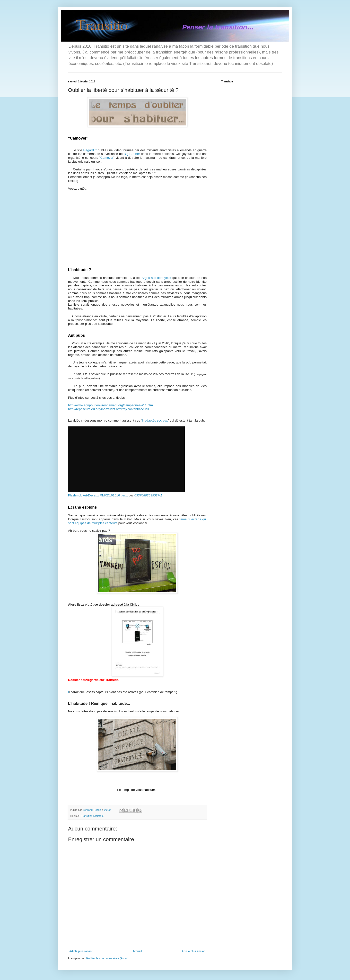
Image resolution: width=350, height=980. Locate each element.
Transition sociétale (92, 816)
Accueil (137, 951)
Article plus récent (81, 951)
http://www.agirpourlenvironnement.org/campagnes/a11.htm (110, 405)
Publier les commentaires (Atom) (107, 958)
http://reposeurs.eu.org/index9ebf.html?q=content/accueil (108, 409)
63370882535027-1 (148, 495)
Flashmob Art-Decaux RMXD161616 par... (98, 495)
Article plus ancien (194, 951)
